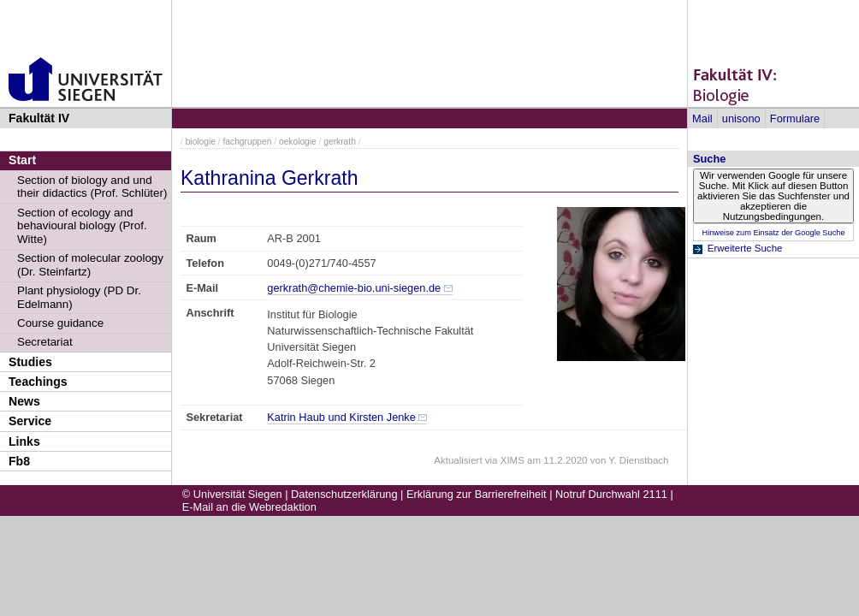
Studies (30, 362)
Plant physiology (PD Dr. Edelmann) (79, 297)
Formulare (795, 118)
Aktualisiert (458, 460)
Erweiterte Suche (745, 248)
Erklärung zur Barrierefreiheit (477, 494)
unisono (741, 118)
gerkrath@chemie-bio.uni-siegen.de (354, 288)
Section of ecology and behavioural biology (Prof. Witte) (82, 226)
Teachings (38, 382)
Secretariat (45, 342)
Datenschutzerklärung (344, 494)
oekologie (298, 142)
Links (24, 441)
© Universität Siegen (232, 494)
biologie (201, 142)
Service (30, 421)
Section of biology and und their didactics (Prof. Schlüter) (92, 187)
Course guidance (60, 323)
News (24, 401)
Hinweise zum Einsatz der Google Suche (773, 233)
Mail (702, 118)
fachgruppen (248, 142)
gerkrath (340, 142)
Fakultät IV (39, 118)
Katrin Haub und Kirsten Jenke (341, 417)
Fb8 (19, 461)
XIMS (512, 460)
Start (22, 160)
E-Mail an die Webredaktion (249, 507)
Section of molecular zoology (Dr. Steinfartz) (90, 265)
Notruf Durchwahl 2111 (611, 494)
